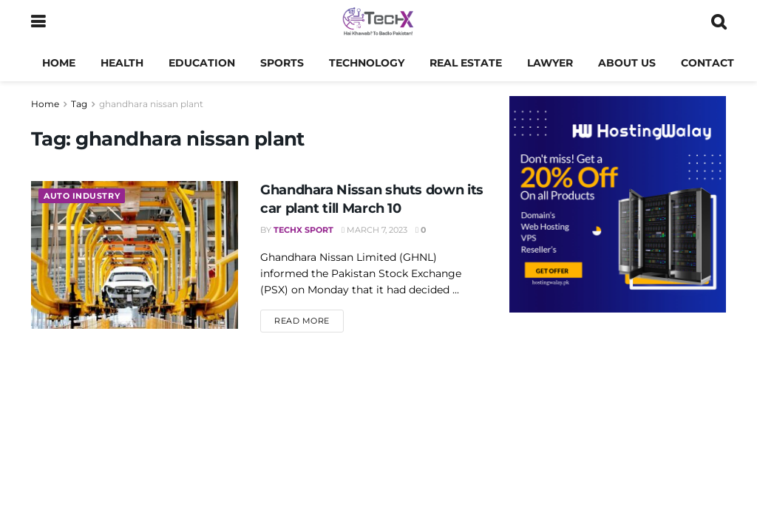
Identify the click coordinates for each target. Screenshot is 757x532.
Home (59, 63)
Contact (707, 63)
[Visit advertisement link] (618, 204)
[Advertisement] (618, 434)
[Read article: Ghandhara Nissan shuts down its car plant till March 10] (135, 255)
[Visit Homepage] (378, 22)
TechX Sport (303, 230)
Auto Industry (82, 196)
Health (122, 63)
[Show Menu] (38, 22)
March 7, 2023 (374, 230)
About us (627, 63)
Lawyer (550, 63)
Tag (79, 104)
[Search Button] (719, 22)
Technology (367, 63)
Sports (282, 63)
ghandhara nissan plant (151, 104)
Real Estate (466, 63)
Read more (309, 320)
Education (202, 63)
